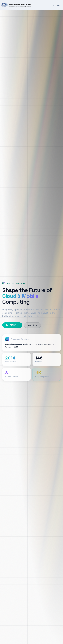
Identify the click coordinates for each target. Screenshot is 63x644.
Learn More (32, 325)
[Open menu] (58, 5)
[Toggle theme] (54, 5)
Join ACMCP (12, 325)
